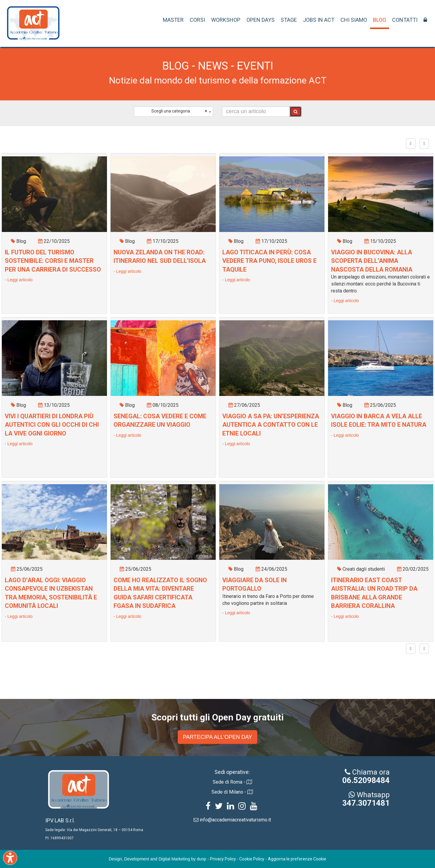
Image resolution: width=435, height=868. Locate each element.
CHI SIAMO (354, 20)
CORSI (197, 20)
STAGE (289, 20)
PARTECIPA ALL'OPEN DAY (217, 737)
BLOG (380, 20)
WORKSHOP (226, 20)
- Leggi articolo (19, 280)
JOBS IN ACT (319, 20)
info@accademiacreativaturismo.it (235, 820)
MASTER (173, 20)
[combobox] (174, 112)
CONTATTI (405, 20)
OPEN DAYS (261, 20)
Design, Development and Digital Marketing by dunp (158, 859)
